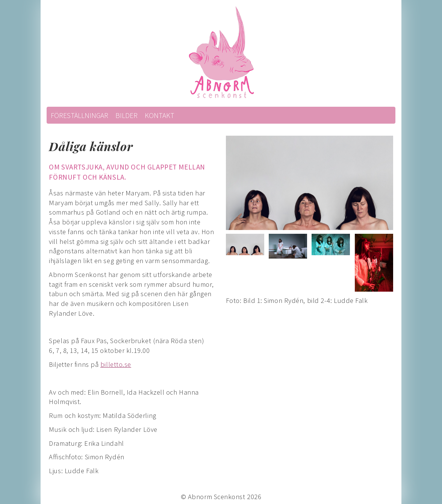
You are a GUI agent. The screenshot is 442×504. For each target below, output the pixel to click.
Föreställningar (79, 115)
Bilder (126, 115)
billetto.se (116, 364)
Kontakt (160, 115)
